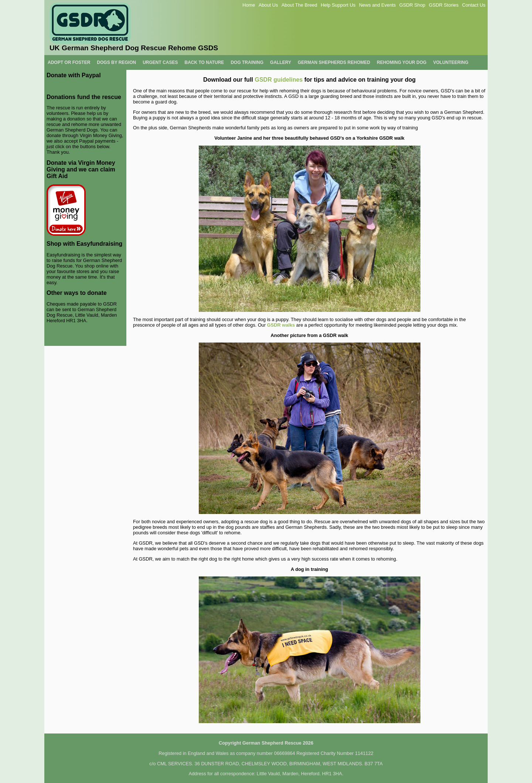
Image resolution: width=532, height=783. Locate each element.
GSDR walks (281, 325)
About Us (268, 5)
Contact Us (474, 5)
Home (249, 5)
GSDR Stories (444, 5)
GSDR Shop (412, 5)
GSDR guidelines (279, 80)
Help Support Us (338, 5)
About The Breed (299, 5)
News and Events (378, 5)
